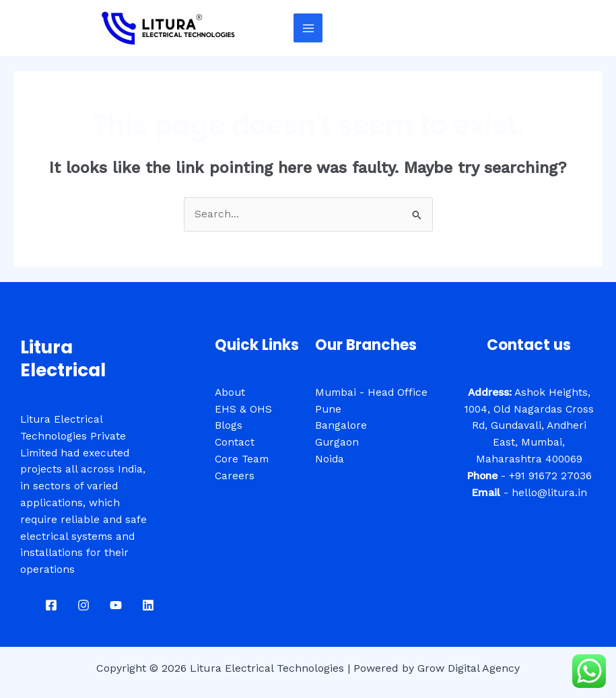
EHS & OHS (243, 409)
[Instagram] (83, 605)
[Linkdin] (148, 605)
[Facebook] (51, 605)
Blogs (229, 425)
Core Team (242, 459)
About (230, 392)
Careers (235, 476)
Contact (235, 442)
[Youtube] (116, 605)
